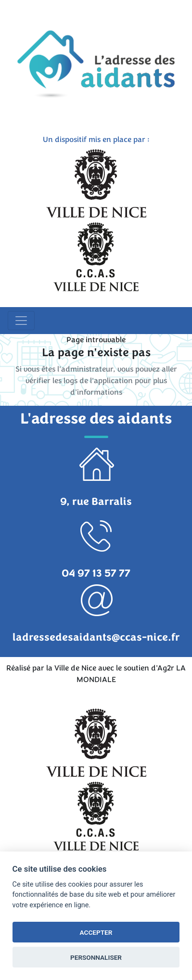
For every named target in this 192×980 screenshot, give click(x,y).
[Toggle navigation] (21, 321)
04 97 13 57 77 (96, 573)
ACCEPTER (96, 932)
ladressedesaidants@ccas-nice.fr (96, 637)
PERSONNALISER (96, 957)
